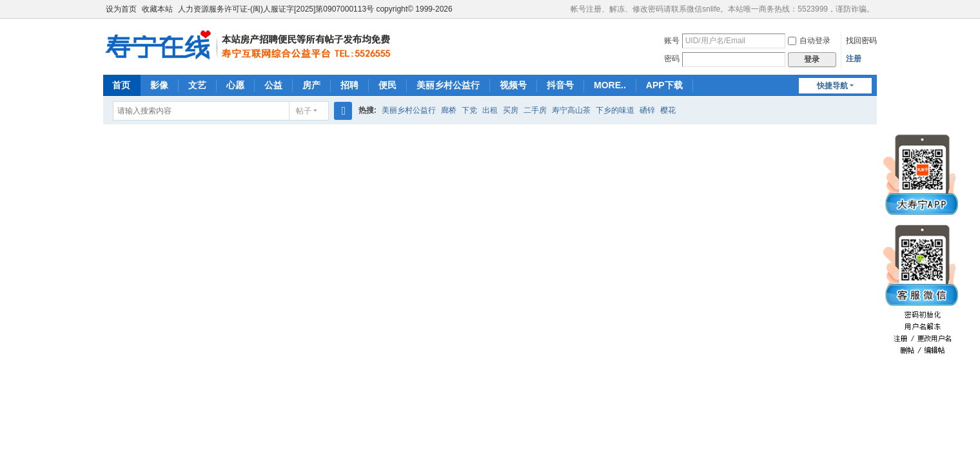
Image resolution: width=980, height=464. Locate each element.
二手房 (535, 110)
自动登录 (809, 41)
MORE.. (610, 85)
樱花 (668, 110)
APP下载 (664, 85)
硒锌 (647, 110)
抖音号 (560, 85)
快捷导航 (832, 86)
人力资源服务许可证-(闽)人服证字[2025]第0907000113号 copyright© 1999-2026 (315, 9)
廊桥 (449, 110)
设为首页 (121, 9)
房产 (311, 85)
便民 (387, 85)
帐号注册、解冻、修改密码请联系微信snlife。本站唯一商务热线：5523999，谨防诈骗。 (722, 9)
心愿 (235, 85)
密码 (672, 59)
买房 (511, 110)
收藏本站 (157, 9)
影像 (159, 85)
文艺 (197, 85)
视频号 (513, 85)
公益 (273, 85)
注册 (854, 59)
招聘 (349, 85)
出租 (490, 110)
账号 (672, 41)
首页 (121, 85)
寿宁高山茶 (571, 110)
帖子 (304, 111)
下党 (469, 110)
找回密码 (861, 41)
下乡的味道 (615, 110)
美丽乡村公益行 (448, 85)
